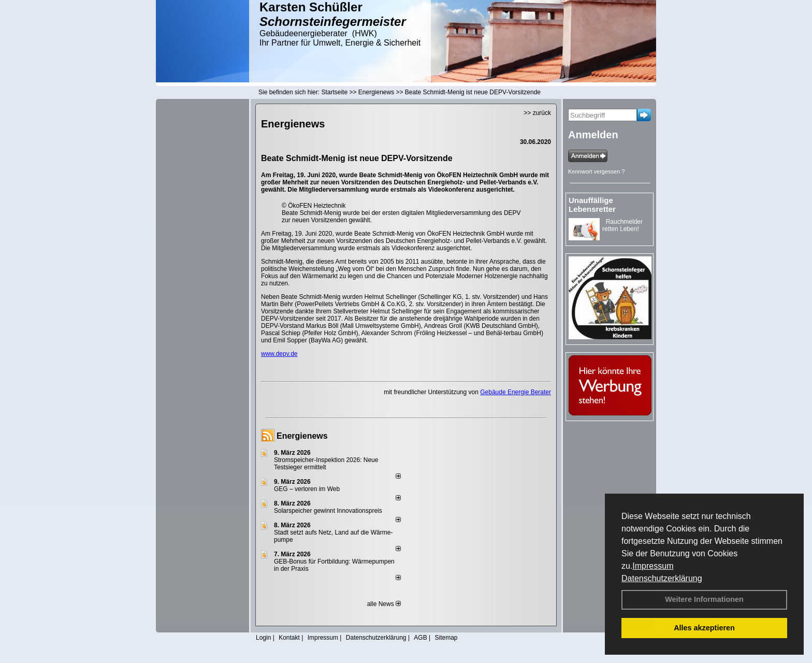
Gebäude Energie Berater (516, 392)
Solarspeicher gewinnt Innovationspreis (328, 511)
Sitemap (446, 638)
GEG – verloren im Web (307, 489)
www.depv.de (279, 354)
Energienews (302, 436)
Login (263, 638)
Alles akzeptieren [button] (704, 628)
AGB (420, 638)
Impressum (653, 566)
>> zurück (537, 113)
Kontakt (289, 638)
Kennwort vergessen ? (596, 171)
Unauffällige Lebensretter (592, 205)
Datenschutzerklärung (662, 578)
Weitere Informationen (704, 599)
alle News (384, 604)
